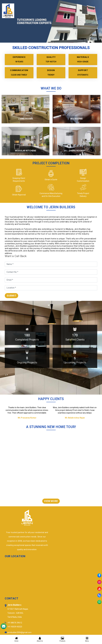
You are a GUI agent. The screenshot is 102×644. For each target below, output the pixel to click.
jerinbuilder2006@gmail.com (19, 632)
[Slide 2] (51, 42)
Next (96, 401)
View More (51, 501)
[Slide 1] (49, 42)
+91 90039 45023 (15, 627)
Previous (93, 401)
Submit (11, 296)
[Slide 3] (53, 42)
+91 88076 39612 (15, 623)
